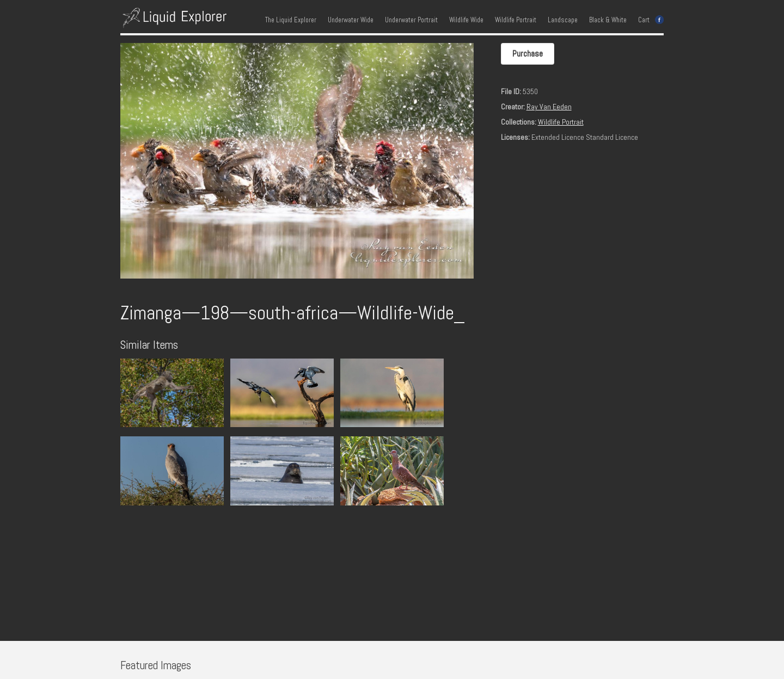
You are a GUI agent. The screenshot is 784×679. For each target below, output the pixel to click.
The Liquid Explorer (291, 20)
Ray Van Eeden (549, 107)
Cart (644, 20)
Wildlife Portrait (516, 20)
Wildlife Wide (466, 20)
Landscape (563, 20)
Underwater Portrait (411, 20)
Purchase (528, 54)
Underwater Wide (351, 20)
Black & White (608, 20)
